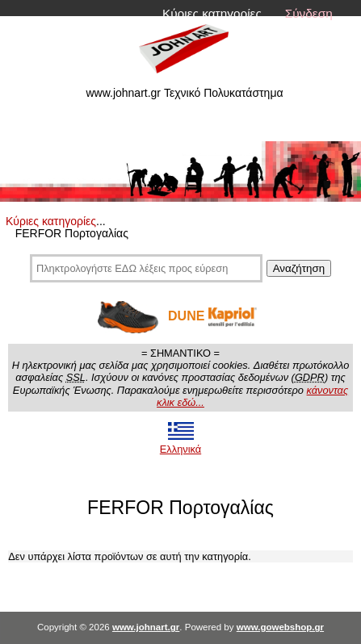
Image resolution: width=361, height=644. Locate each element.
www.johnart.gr (146, 627)
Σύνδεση (309, 13)
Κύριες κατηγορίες (212, 13)
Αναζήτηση (299, 268)
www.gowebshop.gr (280, 627)
